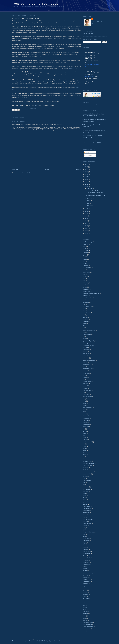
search (85, 590)
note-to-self (86, 418)
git (84, 412)
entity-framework (88, 407)
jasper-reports (87, 523)
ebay (85, 401)
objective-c (86, 420)
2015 (36, 105)
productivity (86, 289)
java (84, 311)
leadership (86, 541)
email (85, 403)
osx (84, 326)
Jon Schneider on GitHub (90, 105)
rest (84, 588)
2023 (87, 172)
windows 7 (86, 266)
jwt (84, 530)
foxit (84, 498)
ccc (84, 392)
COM (85, 448)
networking (86, 562)
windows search (88, 442)
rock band (86, 427)
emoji (85, 405)
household (86, 373)
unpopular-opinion (88, 622)
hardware (86, 244)
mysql (85, 556)
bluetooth (86, 459)
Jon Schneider (23, 108)
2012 (87, 218)
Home (47, 170)
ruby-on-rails (87, 349)
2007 (87, 231)
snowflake (86, 599)
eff (84, 485)
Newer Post (15, 170)
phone (85, 569)
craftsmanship (87, 474)
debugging (86, 302)
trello (85, 618)
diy (84, 399)
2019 (87, 182)
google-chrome (87, 508)
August (89, 201)
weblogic (86, 440)
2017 (87, 187)
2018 (87, 184)
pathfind (85, 386)
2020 (87, 179)
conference (86, 394)
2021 (87, 177)
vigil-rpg (85, 317)
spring (85, 431)
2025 (87, 167)
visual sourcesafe (88, 627)
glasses (85, 504)
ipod (84, 309)
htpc (84, 278)
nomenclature (87, 564)
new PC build (87, 313)
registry (85, 586)
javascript (86, 343)
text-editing (86, 612)
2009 (87, 226)
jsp (84, 528)
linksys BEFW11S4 (88, 345)
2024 (87, 169)
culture (85, 476)
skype (85, 597)
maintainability (87, 551)
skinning (85, 594)
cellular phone (87, 461)
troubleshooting (87, 242)
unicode (85, 620)
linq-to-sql (86, 416)
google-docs (87, 511)
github (85, 502)
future (85, 500)
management (87, 554)
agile (85, 450)
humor (85, 377)
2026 (87, 164)
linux (84, 547)
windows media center (89, 330)
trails (85, 616)
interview (86, 521)
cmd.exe (86, 319)
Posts (86, 152)
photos (85, 571)
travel (85, 433)
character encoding (88, 463)
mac (84, 270)
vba (84, 435)
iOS (84, 281)
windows (86, 253)
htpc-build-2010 (87, 306)
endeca (85, 371)
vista (84, 438)
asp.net (85, 362)
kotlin (85, 536)
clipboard (86, 296)
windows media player (89, 360)
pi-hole (85, 423)
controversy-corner (88, 472)
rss (84, 429)
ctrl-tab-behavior (88, 369)
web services (87, 629)
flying (85, 493)
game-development (88, 341)
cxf (84, 478)
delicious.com (87, 481)
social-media (87, 601)
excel (85, 410)
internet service (87, 382)
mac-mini (86, 384)
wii (84, 328)
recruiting (86, 584)
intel (84, 517)
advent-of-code (87, 390)
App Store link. (73, 68)
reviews (85, 388)
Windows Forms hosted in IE (91, 294)
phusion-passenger (88, 573)
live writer (86, 549)
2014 (87, 214)
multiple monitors (88, 298)
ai (84, 453)
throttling (86, 614)
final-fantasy (87, 489)
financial (85, 491)
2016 (20, 105)
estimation (86, 487)
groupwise (86, 513)
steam (85, 607)
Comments (88, 155)
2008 (87, 228)
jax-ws (85, 526)
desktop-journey (88, 397)
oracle (85, 324)
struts (85, 609)
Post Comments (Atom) (26, 173)
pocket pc (86, 575)
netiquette (86, 560)
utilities (85, 248)
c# (84, 257)
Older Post (79, 170)
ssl (84, 605)
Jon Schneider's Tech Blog (36, 4)
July (88, 203)
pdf (84, 566)
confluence (86, 470)
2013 (87, 216)
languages (86, 539)
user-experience (88, 624)
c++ (84, 367)
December (90, 189)
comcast (86, 468)
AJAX (85, 446)
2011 (87, 221)
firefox (85, 259)
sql (84, 315)
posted (45, 23)
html (84, 375)
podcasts (86, 577)
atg (84, 332)
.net (84, 274)
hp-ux (85, 515)
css (84, 336)
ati (84, 457)
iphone (85, 276)
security (85, 592)
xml (84, 631)
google (85, 287)
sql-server (86, 603)
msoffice (85, 283)
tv (84, 300)
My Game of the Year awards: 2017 (96, 195)
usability (85, 251)
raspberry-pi (87, 581)
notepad (85, 321)
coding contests (87, 465)
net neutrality (87, 558)
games (19, 112)
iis (84, 379)
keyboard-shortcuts (88, 532)
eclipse (85, 339)
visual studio (87, 272)
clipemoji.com (87, 334)
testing (85, 352)
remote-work (87, 425)
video (85, 356)
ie (84, 261)
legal (85, 543)
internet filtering (87, 519)
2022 (87, 174)
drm (84, 483)
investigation (87, 268)
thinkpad (86, 263)
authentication (87, 364)
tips (84, 246)
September (90, 198)
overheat (86, 347)
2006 (87, 233)
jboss (85, 414)
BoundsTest (86, 291)
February (89, 206)
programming (87, 579)
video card (86, 358)
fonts (85, 496)
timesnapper (87, 354)
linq (84, 545)
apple (85, 285)
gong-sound (86, 506)
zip (84, 444)
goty (23, 112)
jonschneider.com (88, 34)
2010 (87, 223)
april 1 (85, 455)
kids (84, 534)
